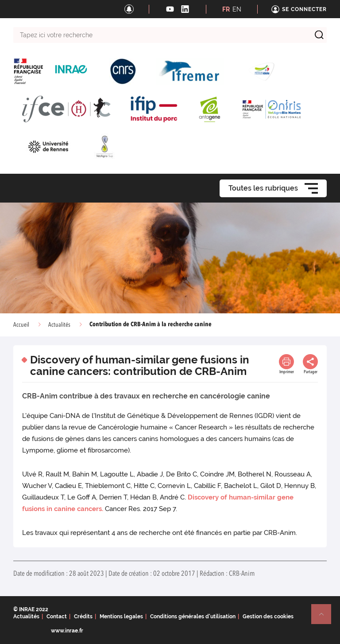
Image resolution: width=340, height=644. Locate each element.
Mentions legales (121, 617)
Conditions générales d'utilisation (193, 617)
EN (237, 9)
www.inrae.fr (67, 631)
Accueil (21, 325)
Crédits (83, 617)
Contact (57, 617)
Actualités (59, 325)
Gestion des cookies (268, 617)
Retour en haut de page (325, 618)
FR (226, 9)
